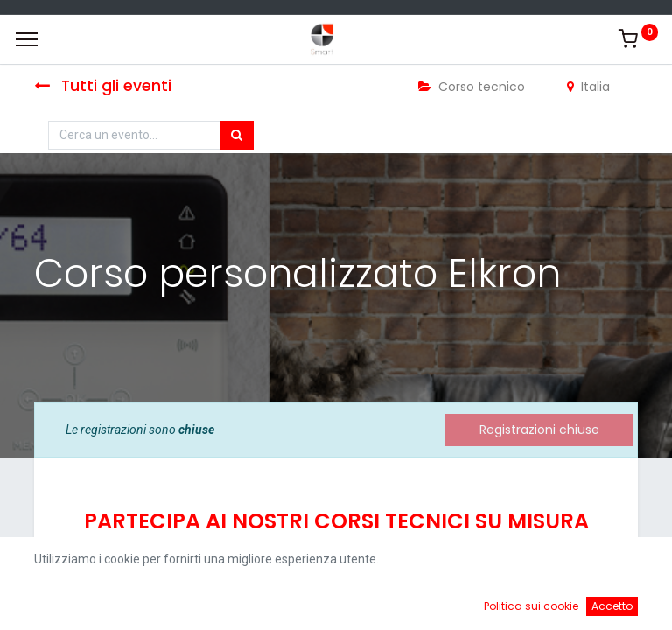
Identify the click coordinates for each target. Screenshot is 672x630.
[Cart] (429, 604)
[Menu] (27, 39)
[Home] (58, 604)
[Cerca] (237, 136)
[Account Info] (615, 604)
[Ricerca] (243, 604)
